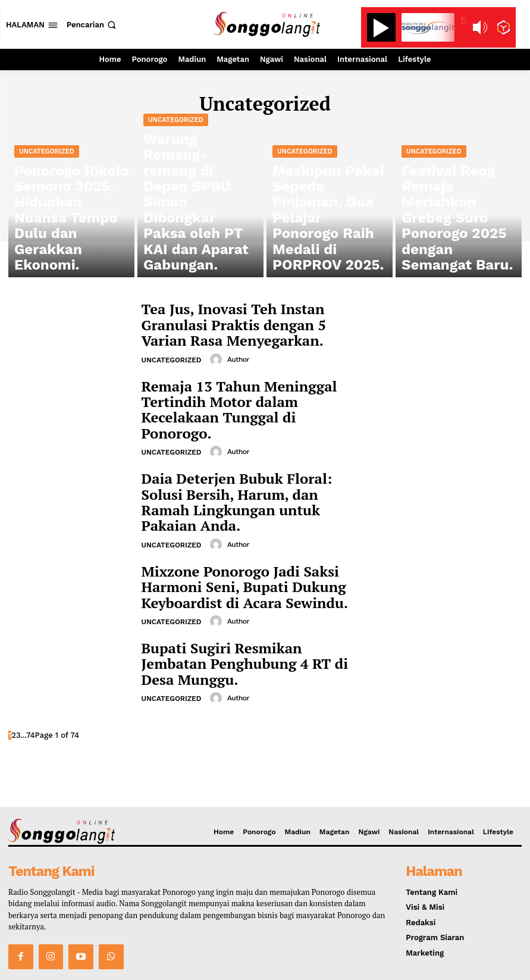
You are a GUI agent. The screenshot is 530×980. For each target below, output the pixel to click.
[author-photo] (215, 354)
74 (31, 689)
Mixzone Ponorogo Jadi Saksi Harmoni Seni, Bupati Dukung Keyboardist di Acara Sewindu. (250, 545)
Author (236, 354)
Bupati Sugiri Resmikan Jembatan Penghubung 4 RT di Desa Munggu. (240, 619)
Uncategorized (47, 225)
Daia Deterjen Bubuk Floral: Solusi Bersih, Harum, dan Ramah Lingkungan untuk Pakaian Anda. (239, 471)
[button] (92, 25)
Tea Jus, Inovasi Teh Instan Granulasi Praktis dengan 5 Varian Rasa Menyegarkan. (247, 323)
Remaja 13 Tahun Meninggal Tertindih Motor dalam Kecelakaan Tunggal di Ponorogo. (251, 397)
